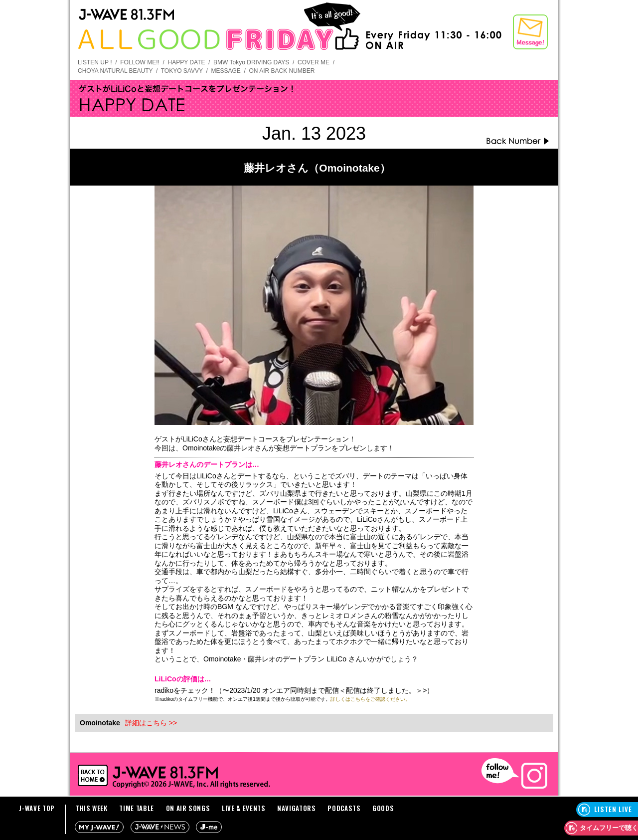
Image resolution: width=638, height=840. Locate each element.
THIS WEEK (92, 808)
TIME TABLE (137, 808)
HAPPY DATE (187, 62)
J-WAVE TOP (37, 808)
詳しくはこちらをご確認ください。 (370, 699)
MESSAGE (226, 71)
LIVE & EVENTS (243, 808)
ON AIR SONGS (188, 808)
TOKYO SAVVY (182, 71)
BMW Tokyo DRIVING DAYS (251, 62)
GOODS (383, 808)
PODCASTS (344, 808)
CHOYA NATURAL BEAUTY (115, 71)
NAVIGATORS (297, 808)
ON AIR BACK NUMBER (282, 71)
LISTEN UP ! (95, 62)
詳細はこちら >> (151, 723)
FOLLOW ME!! (140, 62)
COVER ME (314, 62)
